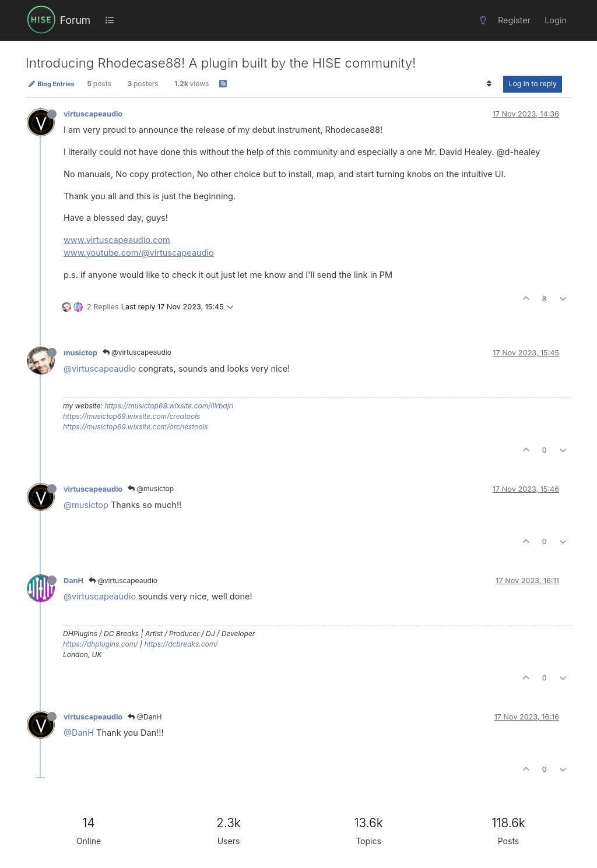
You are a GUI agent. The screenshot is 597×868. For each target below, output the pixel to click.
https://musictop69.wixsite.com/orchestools (136, 427)
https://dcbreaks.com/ (181, 644)
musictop (80, 353)
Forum (75, 20)
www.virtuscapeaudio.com (117, 240)
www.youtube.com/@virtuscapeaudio (139, 253)
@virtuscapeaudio (137, 352)
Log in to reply (533, 84)
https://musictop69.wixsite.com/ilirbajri (169, 406)
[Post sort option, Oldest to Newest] (489, 84)
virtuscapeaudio (93, 114)
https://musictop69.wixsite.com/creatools (131, 416)
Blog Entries (51, 84)
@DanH (145, 717)
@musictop (151, 488)
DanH (73, 581)
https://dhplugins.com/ (101, 644)
